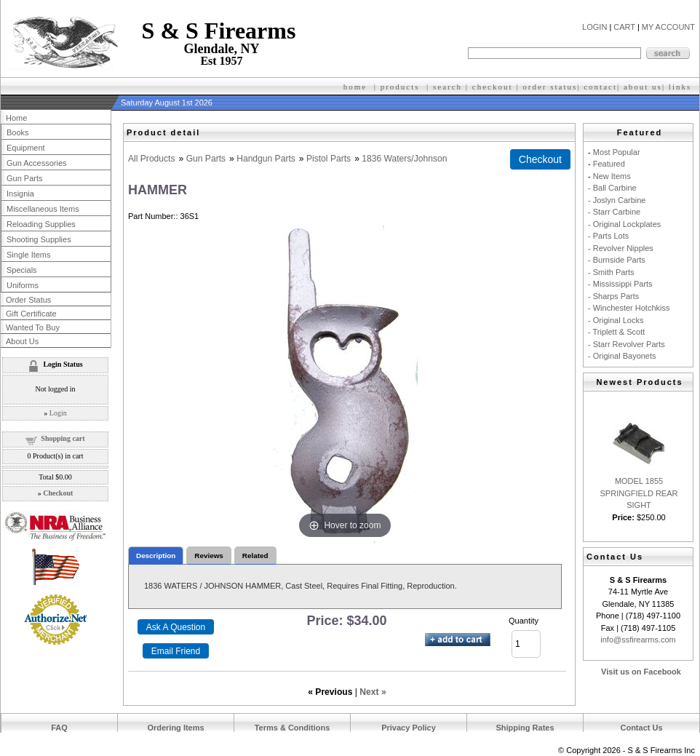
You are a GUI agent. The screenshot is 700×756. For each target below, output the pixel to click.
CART (624, 27)
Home (16, 118)
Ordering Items (175, 728)
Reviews (209, 556)
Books (18, 132)
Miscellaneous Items (43, 209)
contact (600, 87)
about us (643, 87)
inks (682, 87)
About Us (22, 341)
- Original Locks (616, 320)
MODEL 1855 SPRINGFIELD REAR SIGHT (639, 493)
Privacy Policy (409, 728)
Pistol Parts (329, 159)
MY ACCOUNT (668, 27)
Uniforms (23, 285)
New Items (612, 176)
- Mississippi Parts (620, 284)
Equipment (26, 148)
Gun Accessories (37, 163)
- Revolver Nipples (621, 248)
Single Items (29, 255)
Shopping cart (63, 438)
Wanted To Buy (33, 327)
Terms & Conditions (293, 728)
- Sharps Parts (613, 296)
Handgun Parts (266, 159)
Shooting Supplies (39, 239)
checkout (493, 87)
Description (156, 556)
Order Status (28, 300)
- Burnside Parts (617, 260)
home (355, 87)
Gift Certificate (31, 314)
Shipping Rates (525, 728)
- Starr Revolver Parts (627, 344)
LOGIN (594, 27)
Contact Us (641, 728)
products (400, 87)
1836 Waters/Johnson (404, 159)
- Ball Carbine (612, 188)
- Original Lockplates (624, 224)
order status (550, 87)
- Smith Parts (611, 272)
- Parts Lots (608, 236)
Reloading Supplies (41, 224)
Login (58, 413)
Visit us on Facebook (641, 672)
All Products (152, 159)
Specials (22, 270)
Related (255, 556)
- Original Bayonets (622, 356)
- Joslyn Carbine (617, 200)
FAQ (59, 728)
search (448, 87)
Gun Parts (206, 159)
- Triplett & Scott (616, 332)
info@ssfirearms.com (638, 640)
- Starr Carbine (614, 212)
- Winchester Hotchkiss (629, 308)
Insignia (20, 194)
